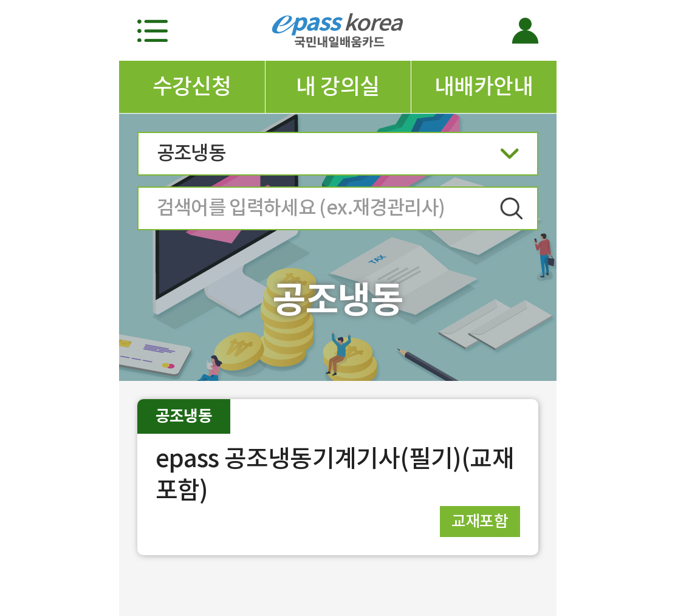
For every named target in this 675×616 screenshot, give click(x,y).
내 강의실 (337, 86)
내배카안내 (484, 86)
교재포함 (480, 521)
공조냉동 (338, 157)
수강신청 (192, 86)
